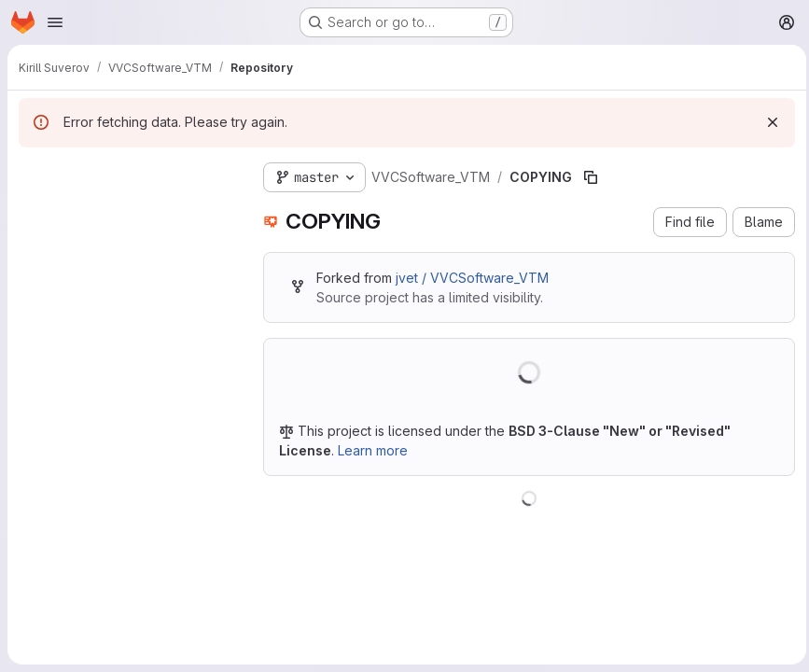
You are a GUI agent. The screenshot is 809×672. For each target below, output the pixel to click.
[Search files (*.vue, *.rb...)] (126, 211)
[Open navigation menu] (55, 22)
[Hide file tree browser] (34, 174)
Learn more (373, 450)
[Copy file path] (591, 177)
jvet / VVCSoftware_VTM (472, 278)
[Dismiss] (768, 122)
